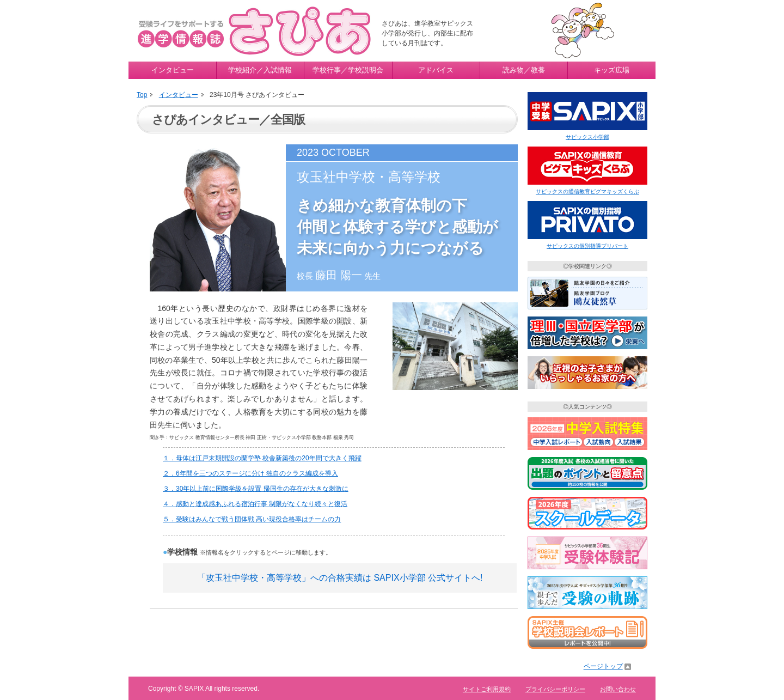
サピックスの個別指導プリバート (587, 246)
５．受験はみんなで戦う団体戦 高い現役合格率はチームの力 (252, 519)
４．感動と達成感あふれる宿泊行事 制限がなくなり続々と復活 (255, 504)
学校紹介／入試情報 (260, 70)
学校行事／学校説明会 (348, 70)
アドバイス (436, 70)
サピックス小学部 (587, 137)
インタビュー (173, 70)
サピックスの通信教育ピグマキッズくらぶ (587, 191)
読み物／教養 (524, 70)
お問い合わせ (618, 689)
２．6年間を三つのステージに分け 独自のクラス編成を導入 (250, 473)
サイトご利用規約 (487, 689)
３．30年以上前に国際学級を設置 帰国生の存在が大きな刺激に (256, 489)
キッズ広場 (612, 70)
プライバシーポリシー (555, 689)
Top (142, 95)
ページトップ (603, 666)
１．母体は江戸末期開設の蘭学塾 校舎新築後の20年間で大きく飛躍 (262, 458)
